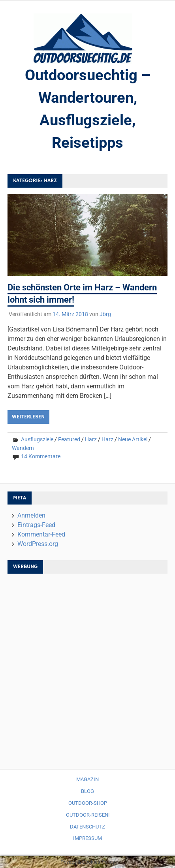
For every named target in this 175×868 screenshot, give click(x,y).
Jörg (105, 314)
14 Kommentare (41, 456)
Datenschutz (87, 827)
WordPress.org (38, 544)
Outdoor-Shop (88, 803)
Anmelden (31, 515)
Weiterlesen (28, 417)
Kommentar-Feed (41, 534)
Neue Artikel (133, 439)
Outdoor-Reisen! (88, 815)
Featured (69, 439)
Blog (87, 791)
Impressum (87, 838)
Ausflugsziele (37, 439)
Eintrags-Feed (36, 525)
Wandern (23, 448)
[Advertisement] (87, 667)
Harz (91, 439)
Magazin (87, 779)
